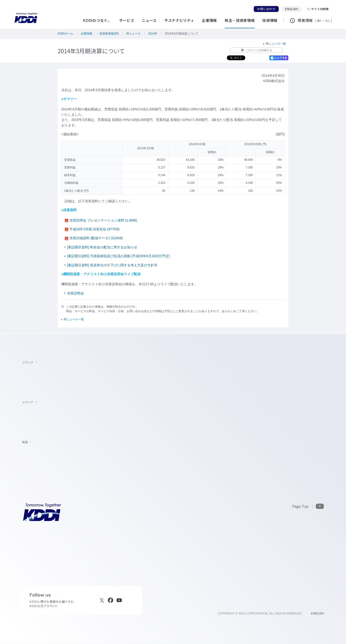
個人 (320, 21)
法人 (328, 21)
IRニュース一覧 (276, 44)
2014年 (153, 34)
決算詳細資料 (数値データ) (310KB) (94, 238)
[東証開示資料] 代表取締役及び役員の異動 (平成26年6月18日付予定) (118, 256)
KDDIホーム (65, 34)
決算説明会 (75, 293)
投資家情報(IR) (109, 34)
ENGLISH (291, 9)
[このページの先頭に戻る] (308, 506)
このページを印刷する (256, 50)
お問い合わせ (266, 9)
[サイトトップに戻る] (26, 18)
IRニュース (133, 34)
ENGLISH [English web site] (317, 613)
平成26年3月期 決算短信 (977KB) (92, 229)
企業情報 (86, 34)
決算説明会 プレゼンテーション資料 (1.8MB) (101, 220)
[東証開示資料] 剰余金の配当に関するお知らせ (102, 247)
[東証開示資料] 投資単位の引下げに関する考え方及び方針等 (112, 265)
